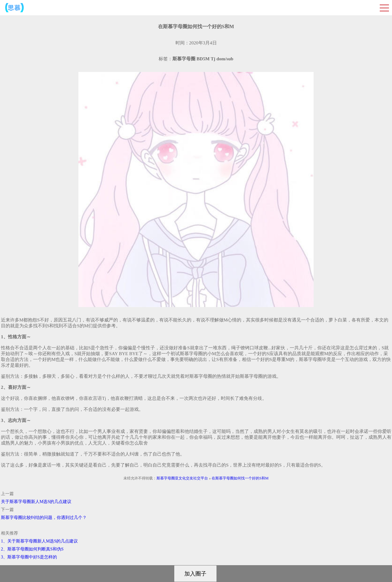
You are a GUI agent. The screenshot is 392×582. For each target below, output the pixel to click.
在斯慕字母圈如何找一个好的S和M (240, 478)
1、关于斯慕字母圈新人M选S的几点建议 (39, 541)
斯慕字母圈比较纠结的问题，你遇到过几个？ (44, 518)
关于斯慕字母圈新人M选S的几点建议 (36, 502)
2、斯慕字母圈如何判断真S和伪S (32, 549)
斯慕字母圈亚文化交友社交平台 (182, 478)
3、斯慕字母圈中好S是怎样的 (29, 557)
